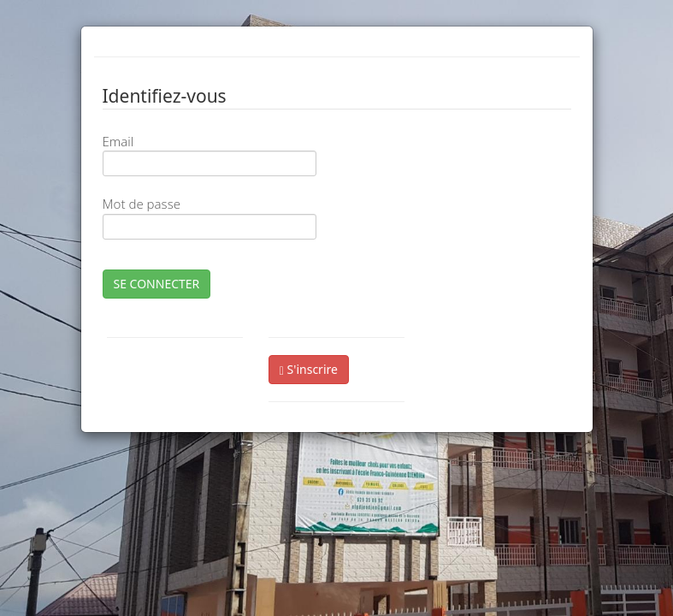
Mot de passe (142, 204)
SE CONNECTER (157, 284)
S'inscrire (309, 369)
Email (118, 141)
